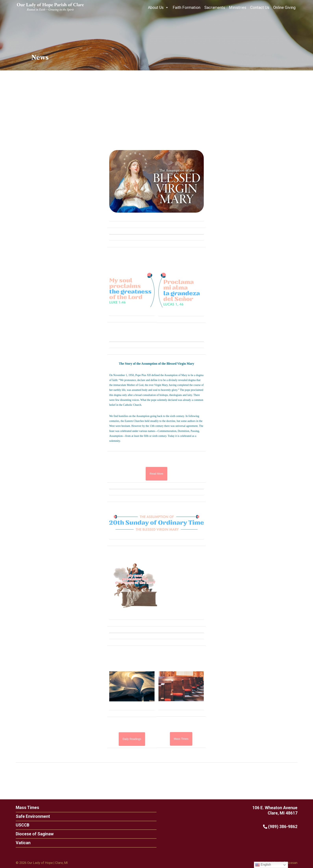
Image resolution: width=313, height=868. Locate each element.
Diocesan (291, 863)
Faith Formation (187, 7)
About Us (158, 7)
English (263, 865)
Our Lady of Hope (40, 863)
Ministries (238, 7)
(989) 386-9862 (282, 827)
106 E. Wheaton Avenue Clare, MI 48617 (277, 810)
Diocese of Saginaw (33, 834)
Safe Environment (31, 816)
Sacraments (215, 7)
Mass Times (25, 808)
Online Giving (284, 7)
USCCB (21, 825)
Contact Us (260, 7)
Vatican (21, 843)
